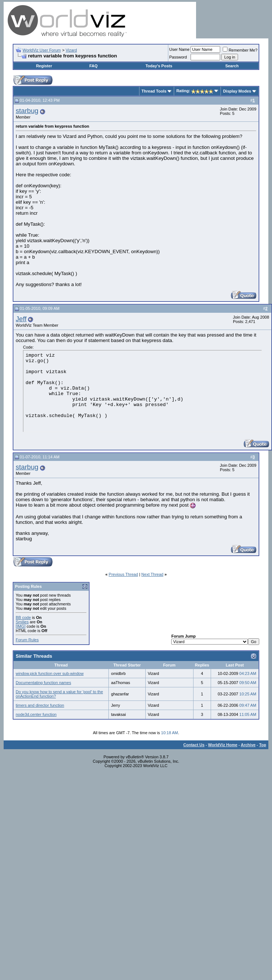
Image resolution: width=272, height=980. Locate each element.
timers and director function (40, 705)
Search (232, 66)
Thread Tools (154, 91)
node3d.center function (36, 714)
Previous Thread (124, 574)
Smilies (22, 622)
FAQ (94, 66)
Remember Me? (240, 50)
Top (263, 745)
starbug (27, 111)
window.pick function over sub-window (50, 673)
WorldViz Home (223, 745)
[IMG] (21, 626)
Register (44, 66)
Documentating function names (43, 683)
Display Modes (237, 91)
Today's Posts (159, 66)
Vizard (71, 50)
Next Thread (152, 574)
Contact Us (194, 745)
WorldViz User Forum (42, 50)
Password (178, 57)
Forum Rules (27, 640)
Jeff (21, 319)
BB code (23, 617)
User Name (180, 49)
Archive (248, 745)
